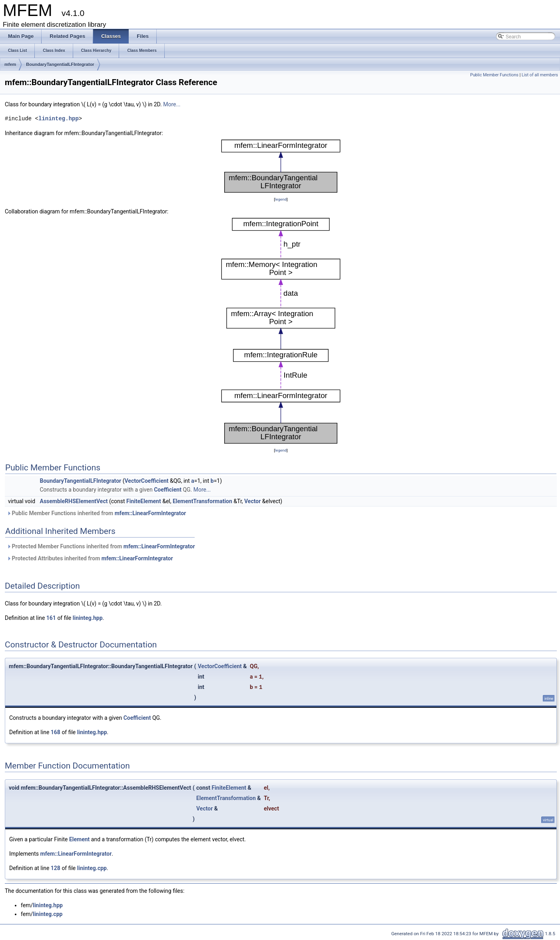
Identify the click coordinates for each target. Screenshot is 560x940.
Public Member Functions (494, 75)
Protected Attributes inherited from (90, 558)
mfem (10, 64)
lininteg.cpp (92, 868)
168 (56, 732)
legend (281, 199)
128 (56, 868)
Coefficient (168, 490)
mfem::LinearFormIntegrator (150, 513)
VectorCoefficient (146, 481)
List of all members (540, 75)
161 (51, 618)
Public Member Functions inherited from (96, 513)
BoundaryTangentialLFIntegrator (60, 64)
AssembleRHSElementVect (74, 501)
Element (79, 839)
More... (172, 104)
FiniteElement (144, 501)
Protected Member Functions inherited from (101, 546)
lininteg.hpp (59, 118)
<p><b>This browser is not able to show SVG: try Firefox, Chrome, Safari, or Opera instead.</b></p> (281, 166)
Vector (252, 501)
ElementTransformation (202, 501)
